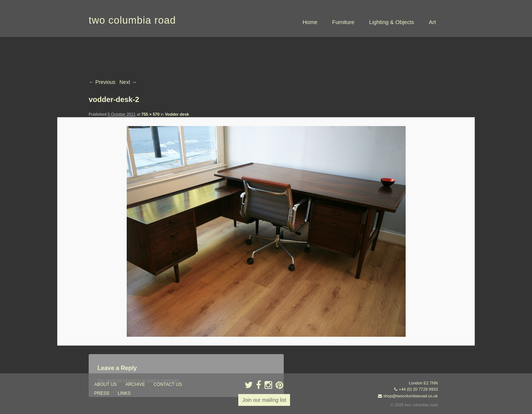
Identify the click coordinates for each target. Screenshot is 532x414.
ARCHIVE (135, 384)
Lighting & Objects (392, 22)
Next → (128, 82)
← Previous (102, 82)
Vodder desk (177, 114)
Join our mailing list (264, 400)
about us (105, 384)
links (124, 393)
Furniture (343, 22)
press (102, 393)
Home (310, 22)
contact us (168, 384)
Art (432, 22)
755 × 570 (151, 114)
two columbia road (132, 20)
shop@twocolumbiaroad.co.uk (410, 396)
